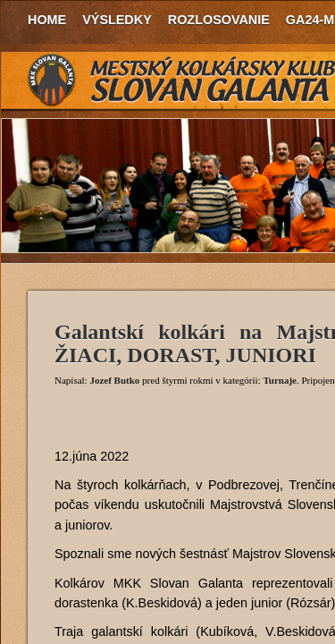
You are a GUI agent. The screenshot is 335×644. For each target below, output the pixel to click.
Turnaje (280, 380)
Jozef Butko (114, 380)
